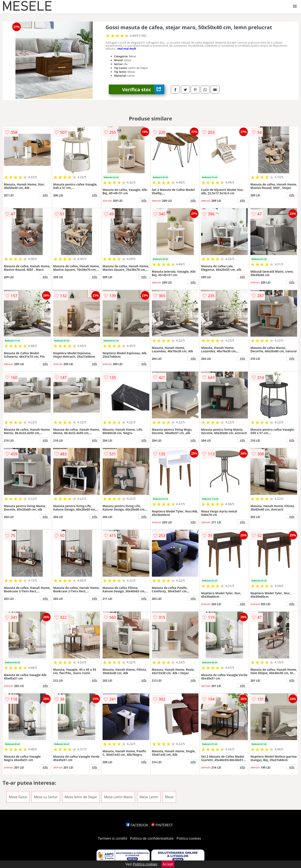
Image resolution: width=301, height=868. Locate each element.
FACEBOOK (137, 825)
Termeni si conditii (113, 838)
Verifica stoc (143, 89)
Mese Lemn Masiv (118, 797)
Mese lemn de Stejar (81, 797)
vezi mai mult (127, 49)
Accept (168, 864)
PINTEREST (162, 825)
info (45, 195)
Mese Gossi (18, 797)
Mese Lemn (149, 797)
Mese (169, 797)
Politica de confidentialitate (152, 838)
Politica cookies (189, 838)
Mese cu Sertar (46, 797)
